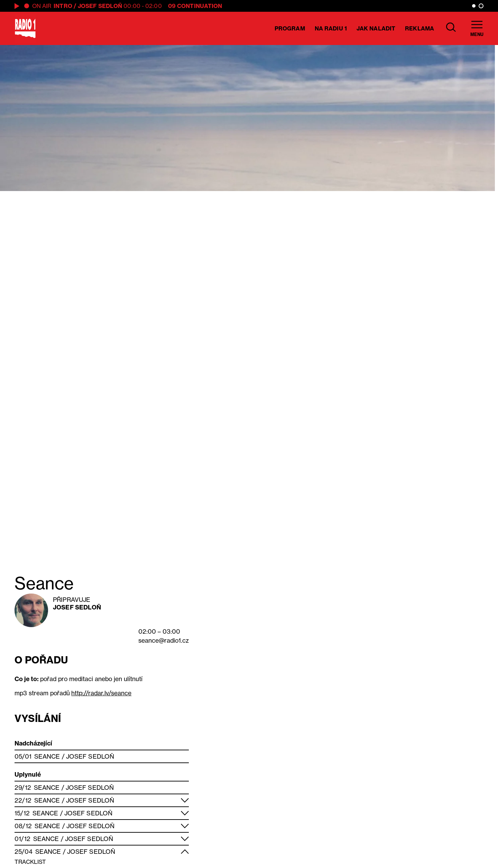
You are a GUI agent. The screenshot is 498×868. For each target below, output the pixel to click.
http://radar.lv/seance (101, 693)
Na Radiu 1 (331, 28)
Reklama (419, 28)
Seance (47, 756)
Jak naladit (376, 28)
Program (290, 28)
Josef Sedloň (100, 6)
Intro (63, 6)
